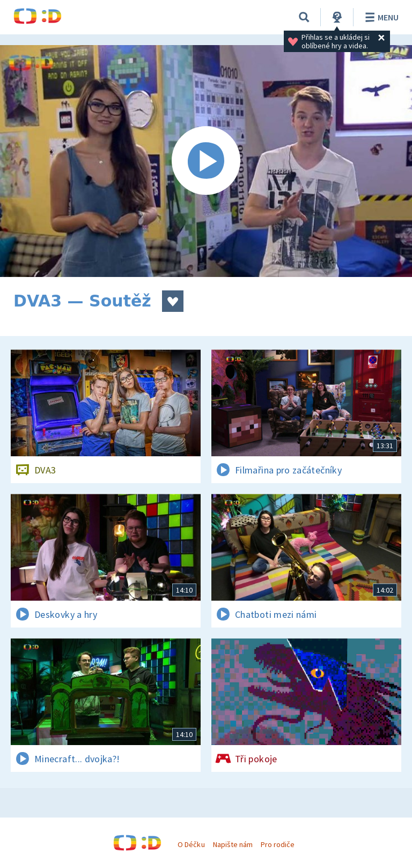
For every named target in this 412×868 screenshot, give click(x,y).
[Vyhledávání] (304, 17)
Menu (380, 17)
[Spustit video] (206, 161)
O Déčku (191, 844)
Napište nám (233, 844)
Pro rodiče (278, 844)
